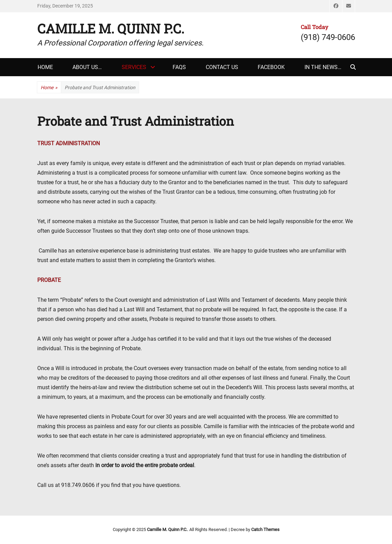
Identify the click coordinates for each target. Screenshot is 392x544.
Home (45, 67)
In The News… (323, 67)
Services (134, 67)
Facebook (271, 67)
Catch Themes (265, 529)
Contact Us (222, 67)
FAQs (179, 67)
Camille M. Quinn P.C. (111, 28)
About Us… (87, 67)
